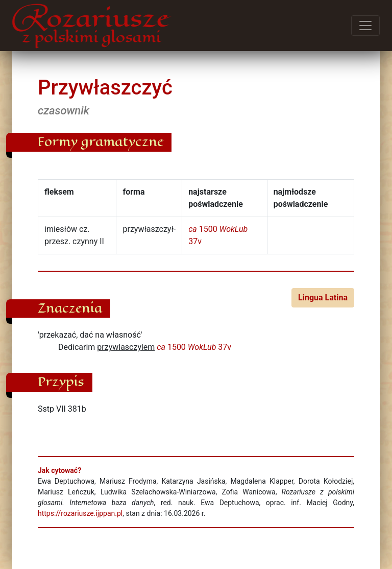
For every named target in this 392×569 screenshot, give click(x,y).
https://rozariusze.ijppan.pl (80, 513)
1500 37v (194, 347)
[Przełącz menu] (365, 26)
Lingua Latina (323, 298)
